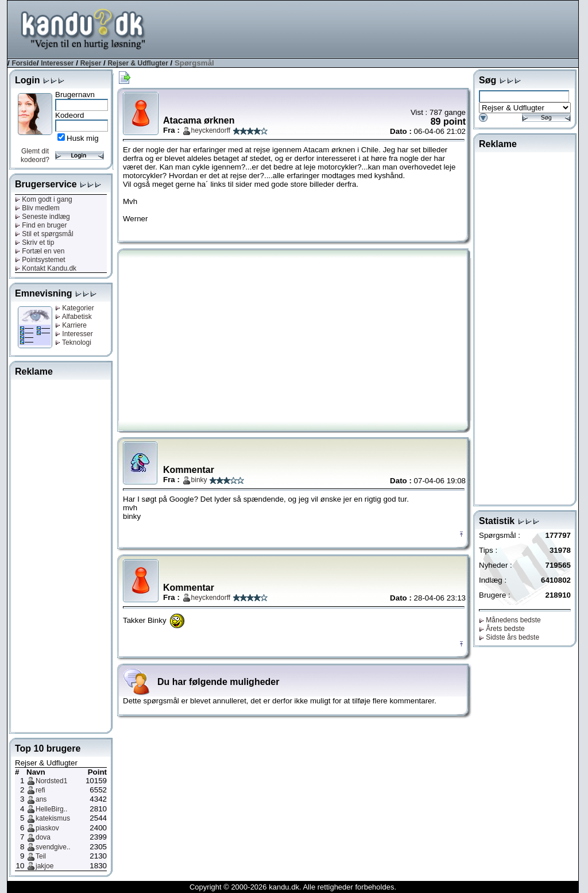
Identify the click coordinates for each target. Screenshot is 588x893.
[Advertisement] (369, 28)
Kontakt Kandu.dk (46, 268)
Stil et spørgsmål (44, 234)
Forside (24, 63)
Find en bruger (41, 225)
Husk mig (83, 138)
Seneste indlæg (42, 217)
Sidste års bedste (509, 637)
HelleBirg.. (51, 809)
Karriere (71, 325)
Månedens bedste (510, 620)
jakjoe (45, 866)
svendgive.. (53, 847)
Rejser (91, 63)
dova (43, 837)
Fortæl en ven (40, 251)
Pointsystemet (40, 260)
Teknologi (73, 342)
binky (199, 480)
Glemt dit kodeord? (35, 155)
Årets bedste (502, 629)
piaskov (47, 828)
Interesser (57, 63)
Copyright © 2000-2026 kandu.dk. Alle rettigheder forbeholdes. (293, 887)
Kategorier (75, 308)
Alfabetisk (73, 317)
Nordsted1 (51, 781)
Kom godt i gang (44, 199)
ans (41, 799)
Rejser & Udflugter (138, 63)
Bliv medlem (37, 208)
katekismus (53, 818)
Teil (41, 856)
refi (40, 790)
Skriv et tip (34, 243)
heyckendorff (211, 130)
